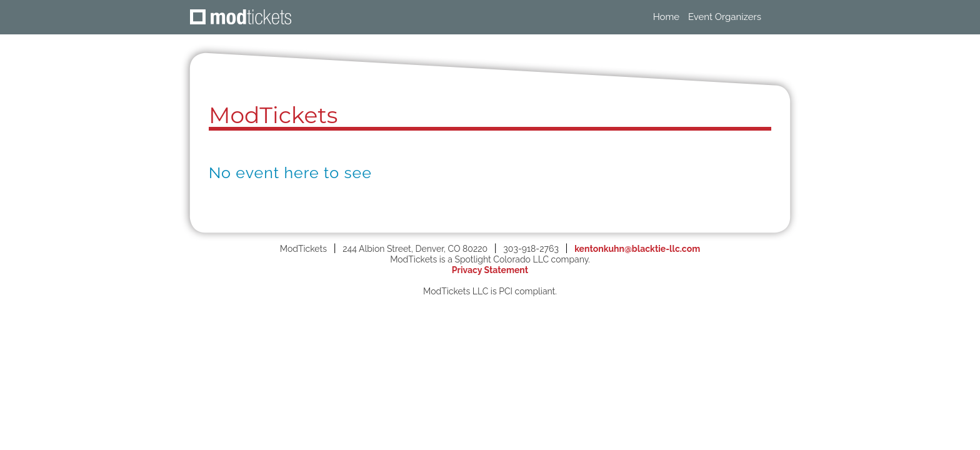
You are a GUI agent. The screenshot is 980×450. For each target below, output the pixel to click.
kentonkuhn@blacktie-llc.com (637, 249)
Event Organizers (725, 17)
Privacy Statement (490, 270)
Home (666, 17)
